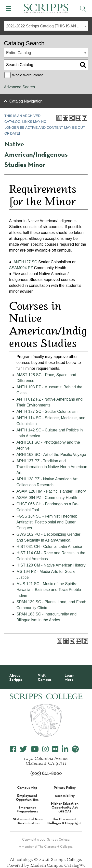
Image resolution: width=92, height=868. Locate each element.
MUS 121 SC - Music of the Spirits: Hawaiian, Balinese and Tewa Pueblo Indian (49, 590)
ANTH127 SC (25, 262)
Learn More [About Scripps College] (69, 677)
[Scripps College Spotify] (75, 749)
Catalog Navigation (26, 101)
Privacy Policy (65, 787)
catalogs (25, 859)
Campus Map (27, 787)
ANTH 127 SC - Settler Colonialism (47, 411)
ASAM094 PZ (21, 268)
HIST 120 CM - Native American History (51, 565)
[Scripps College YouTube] (35, 749)
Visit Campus (45, 677)
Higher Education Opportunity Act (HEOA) (65, 807)
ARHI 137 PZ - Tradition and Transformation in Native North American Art (52, 467)
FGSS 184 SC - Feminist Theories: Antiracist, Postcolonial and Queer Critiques (47, 522)
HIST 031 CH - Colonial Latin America (49, 547)
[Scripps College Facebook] (13, 749)
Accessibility (65, 796)
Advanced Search (19, 87)
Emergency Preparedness (27, 809)
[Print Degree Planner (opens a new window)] (59, 118)
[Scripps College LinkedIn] (65, 749)
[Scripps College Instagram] (45, 749)
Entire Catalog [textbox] (19, 53)
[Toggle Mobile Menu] (9, 9)
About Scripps (16, 677)
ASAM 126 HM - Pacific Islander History (51, 491)
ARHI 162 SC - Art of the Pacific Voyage (51, 455)
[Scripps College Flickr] (55, 749)
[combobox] (46, 26)
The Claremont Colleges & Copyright (64, 821)
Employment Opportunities (27, 798)
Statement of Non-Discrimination (28, 821)
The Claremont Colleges (55, 846)
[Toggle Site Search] (83, 9)
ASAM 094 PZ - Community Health (47, 498)
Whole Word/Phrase (28, 75)
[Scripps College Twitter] (23, 749)
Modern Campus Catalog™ (57, 865)
